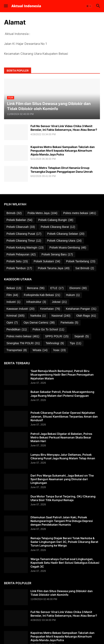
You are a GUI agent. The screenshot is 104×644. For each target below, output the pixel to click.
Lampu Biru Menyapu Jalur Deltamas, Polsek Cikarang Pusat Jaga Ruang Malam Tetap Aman (63, 456)
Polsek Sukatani (47, 261)
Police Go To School (48, 330)
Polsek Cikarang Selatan (66, 234)
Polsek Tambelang (81, 261)
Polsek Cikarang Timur (24, 241)
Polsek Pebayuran (21, 255)
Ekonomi (78, 288)
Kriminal (15, 316)
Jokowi (59, 302)
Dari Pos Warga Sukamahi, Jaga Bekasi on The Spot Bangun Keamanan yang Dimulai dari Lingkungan (62, 479)
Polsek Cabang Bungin (56, 220)
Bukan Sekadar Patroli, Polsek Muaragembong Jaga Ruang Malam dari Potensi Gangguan (62, 394)
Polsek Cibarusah (21, 227)
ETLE (57, 288)
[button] (6, 6)
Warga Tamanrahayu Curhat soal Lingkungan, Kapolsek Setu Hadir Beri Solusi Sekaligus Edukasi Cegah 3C (65, 563)
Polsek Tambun (19, 268)
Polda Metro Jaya (42, 213)
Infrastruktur (36, 302)
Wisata (40, 350)
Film (12, 295)
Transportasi (17, 350)
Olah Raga (86, 316)
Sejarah (81, 336)
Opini (12, 323)
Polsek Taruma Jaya (54, 268)
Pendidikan (17, 330)
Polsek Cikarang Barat (58, 227)
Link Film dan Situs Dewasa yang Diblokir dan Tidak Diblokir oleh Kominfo (62, 593)
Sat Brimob (85, 268)
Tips (75, 343)
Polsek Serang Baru (57, 255)
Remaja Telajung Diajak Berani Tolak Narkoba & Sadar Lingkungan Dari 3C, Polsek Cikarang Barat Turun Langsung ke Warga (64, 542)
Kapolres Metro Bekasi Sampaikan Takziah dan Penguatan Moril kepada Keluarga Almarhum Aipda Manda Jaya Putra (63, 151)
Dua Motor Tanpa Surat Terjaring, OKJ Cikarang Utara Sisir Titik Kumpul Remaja (63, 498)
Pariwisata (69, 323)
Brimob (14, 213)
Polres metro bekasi (80, 213)
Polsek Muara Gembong (68, 248)
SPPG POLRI (57, 336)
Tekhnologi (55, 343)
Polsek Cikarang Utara (64, 241)
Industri (13, 302)
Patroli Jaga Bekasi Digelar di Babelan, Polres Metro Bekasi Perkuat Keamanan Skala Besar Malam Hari (61, 437)
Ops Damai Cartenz (39, 323)
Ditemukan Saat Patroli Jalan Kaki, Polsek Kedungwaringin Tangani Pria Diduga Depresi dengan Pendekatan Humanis (62, 521)
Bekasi (14, 288)
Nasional (61, 316)
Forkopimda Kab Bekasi (42, 295)
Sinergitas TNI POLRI (23, 343)
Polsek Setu (17, 261)
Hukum (73, 295)
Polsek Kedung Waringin (25, 248)
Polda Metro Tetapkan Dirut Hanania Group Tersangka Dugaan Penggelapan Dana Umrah (62, 170)
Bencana (36, 288)
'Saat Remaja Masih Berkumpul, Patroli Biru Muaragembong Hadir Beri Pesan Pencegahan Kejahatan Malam (62, 375)
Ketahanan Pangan (81, 309)
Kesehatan (50, 309)
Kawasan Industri (20, 309)
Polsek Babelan (19, 220)
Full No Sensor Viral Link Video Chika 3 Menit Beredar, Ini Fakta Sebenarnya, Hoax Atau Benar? (64, 128)
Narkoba (38, 316)
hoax (59, 350)
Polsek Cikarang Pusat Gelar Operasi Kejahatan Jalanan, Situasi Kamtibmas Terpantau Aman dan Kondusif (64, 416)
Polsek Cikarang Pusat (24, 234)
